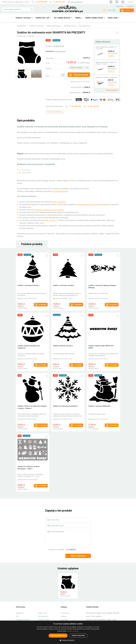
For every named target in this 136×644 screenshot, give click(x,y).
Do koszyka (42, 305)
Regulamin (20, 613)
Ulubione (64, 616)
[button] (68, 640)
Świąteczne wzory (70, 26)
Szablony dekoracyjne (54, 26)
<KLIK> (42, 223)
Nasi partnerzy (43, 616)
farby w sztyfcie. (51, 220)
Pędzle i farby (113, 18)
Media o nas (42, 613)
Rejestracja (120, 6)
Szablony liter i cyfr (42, 18)
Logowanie (130, 6)
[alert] (68, 632)
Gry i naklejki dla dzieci (62, 18)
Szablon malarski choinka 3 (63, 346)
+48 (41, 2)
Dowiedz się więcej (73, 631)
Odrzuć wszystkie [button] (78, 636)
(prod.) (127, 10)
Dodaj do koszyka (81, 75)
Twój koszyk (65, 613)
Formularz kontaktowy (75, 2)
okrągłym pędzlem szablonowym (88, 204)
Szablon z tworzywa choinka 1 (64, 285)
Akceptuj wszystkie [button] (58, 636)
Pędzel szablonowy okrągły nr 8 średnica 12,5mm (106, 63)
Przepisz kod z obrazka (56, 550)
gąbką (106, 204)
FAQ (17, 616)
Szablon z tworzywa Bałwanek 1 (100, 406)
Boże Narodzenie (85, 26)
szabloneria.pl (67, 9)
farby (29, 207)
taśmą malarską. (59, 202)
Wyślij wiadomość (78, 556)
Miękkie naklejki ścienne (94, 18)
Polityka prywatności (23, 620)
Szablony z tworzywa (23, 18)
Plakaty (78, 18)
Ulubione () (111, 10)
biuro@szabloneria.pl (60, 191)
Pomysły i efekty (44, 620)
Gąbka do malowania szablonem (106, 77)
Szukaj (32, 9)
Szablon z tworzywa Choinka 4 (28, 285)
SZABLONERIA (59, 46)
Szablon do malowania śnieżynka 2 (65, 406)
